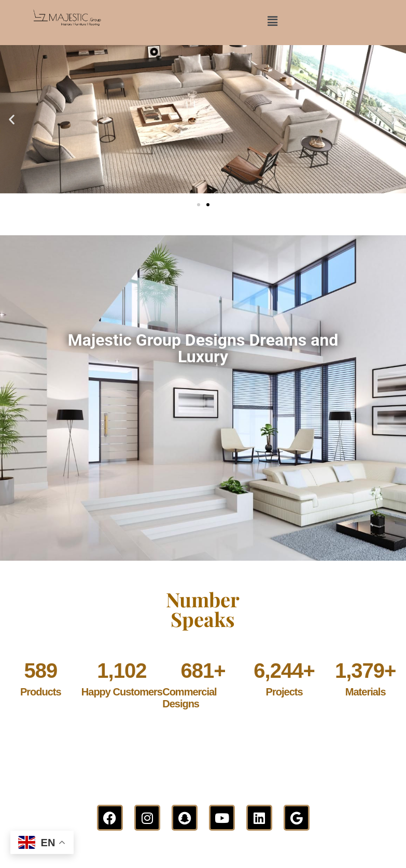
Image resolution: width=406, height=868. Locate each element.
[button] (273, 21)
